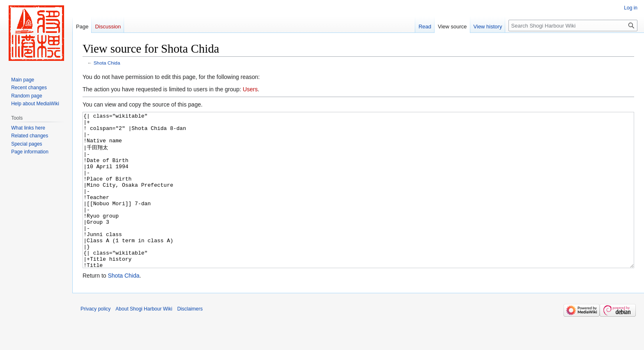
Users (250, 89)
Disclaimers (190, 340)
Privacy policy (95, 340)
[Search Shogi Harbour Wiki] (573, 25)
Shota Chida (107, 63)
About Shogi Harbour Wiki (144, 340)
